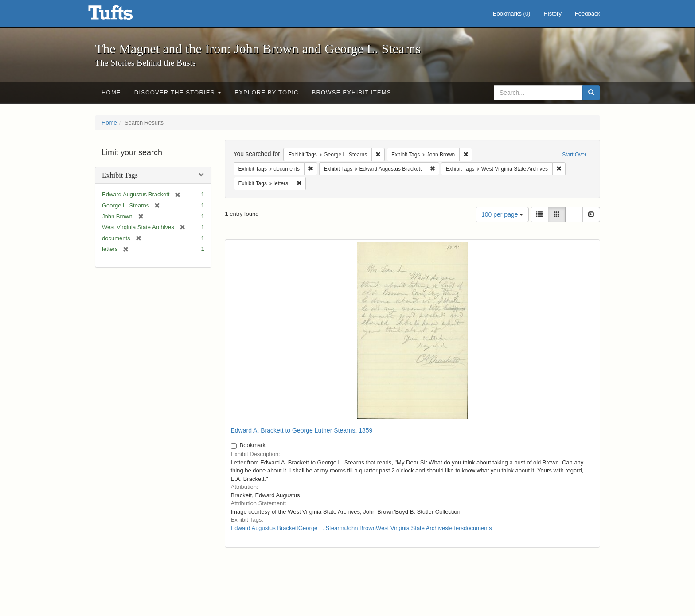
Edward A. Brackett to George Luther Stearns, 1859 (302, 430)
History (552, 14)
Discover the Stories (178, 92)
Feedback (588, 14)
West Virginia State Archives (412, 528)
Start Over (574, 155)
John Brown (361, 528)
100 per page (502, 214)
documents (478, 528)
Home (111, 92)
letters (456, 528)
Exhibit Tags (120, 175)
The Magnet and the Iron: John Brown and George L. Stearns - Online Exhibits (121, 16)
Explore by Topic (266, 92)
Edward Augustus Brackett (265, 528)
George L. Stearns (322, 528)
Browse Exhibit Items (352, 92)
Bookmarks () (512, 14)
